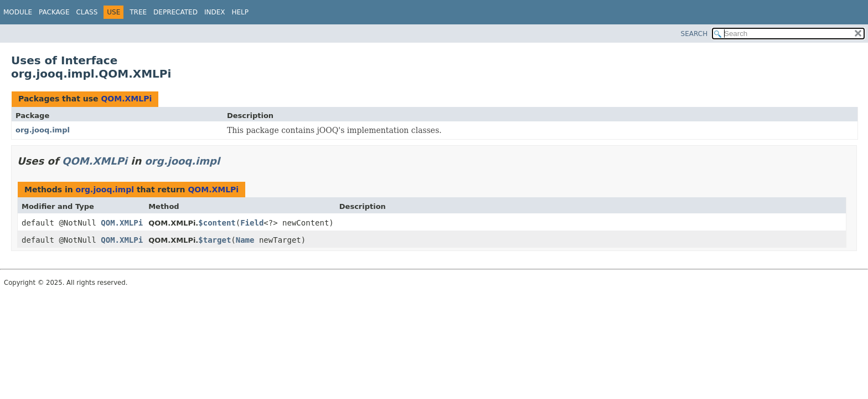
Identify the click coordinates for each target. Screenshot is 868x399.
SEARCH (694, 34)
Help (240, 12)
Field (252, 223)
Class (87, 12)
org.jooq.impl (43, 130)
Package (54, 12)
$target (215, 240)
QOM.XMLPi (126, 99)
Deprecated (175, 12)
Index (215, 12)
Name (245, 240)
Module (18, 12)
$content (217, 223)
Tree (138, 12)
